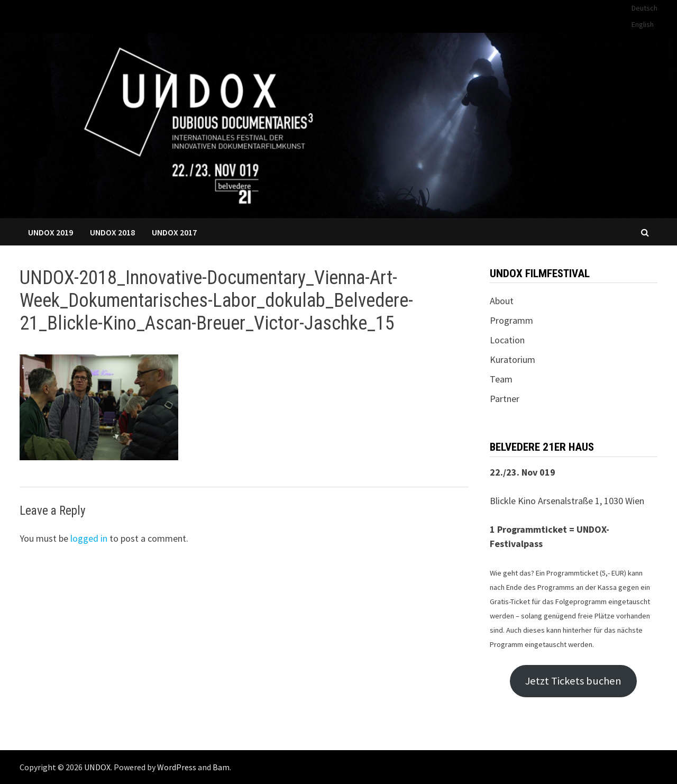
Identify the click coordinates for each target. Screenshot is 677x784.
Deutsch (644, 8)
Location (507, 340)
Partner (505, 399)
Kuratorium (513, 359)
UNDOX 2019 (51, 232)
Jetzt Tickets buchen (573, 681)
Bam (221, 767)
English (643, 24)
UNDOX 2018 (112, 232)
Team (501, 379)
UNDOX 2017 (174, 232)
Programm (511, 320)
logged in (89, 538)
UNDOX (97, 767)
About (502, 301)
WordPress (177, 767)
